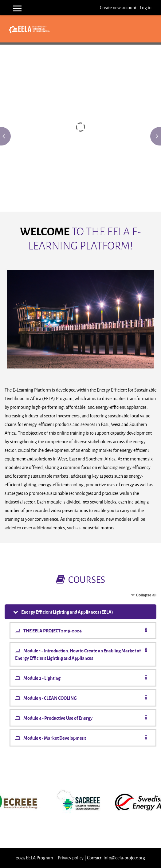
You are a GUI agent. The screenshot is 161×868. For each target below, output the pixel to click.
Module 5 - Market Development (55, 738)
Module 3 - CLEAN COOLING (50, 698)
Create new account (118, 8)
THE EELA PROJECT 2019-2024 (53, 631)
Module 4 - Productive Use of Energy (58, 718)
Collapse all (146, 595)
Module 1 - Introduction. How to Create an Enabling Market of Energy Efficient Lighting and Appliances (78, 654)
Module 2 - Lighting (42, 678)
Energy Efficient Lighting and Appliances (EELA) (67, 612)
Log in (146, 8)
